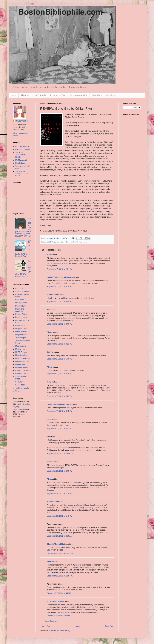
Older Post (109, 626)
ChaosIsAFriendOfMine (57, 544)
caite (49, 419)
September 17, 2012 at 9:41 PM (60, 429)
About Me (25, 95)
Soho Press (20, 385)
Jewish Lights (21, 338)
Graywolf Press (21, 329)
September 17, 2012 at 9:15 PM (60, 411)
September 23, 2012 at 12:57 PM (60, 576)
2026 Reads (40, 95)
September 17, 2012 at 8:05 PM (60, 396)
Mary (49, 382)
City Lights (20, 300)
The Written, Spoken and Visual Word (23, 174)
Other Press (20, 364)
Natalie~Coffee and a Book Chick (61, 277)
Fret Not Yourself (22, 147)
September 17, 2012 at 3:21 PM (60, 344)
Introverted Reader (23, 150)
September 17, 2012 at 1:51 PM (60, 269)
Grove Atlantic (21, 332)
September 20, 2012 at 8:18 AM (60, 536)
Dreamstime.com (20, 409)
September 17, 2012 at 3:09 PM (60, 324)
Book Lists (97, 95)
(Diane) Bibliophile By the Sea (60, 404)
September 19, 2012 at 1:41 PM (60, 516)
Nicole (50, 332)
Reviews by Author (79, 95)
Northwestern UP (22, 361)
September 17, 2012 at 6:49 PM (60, 374)
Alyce (49, 479)
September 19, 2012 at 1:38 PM (60, 494)
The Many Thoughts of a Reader (21, 155)
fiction (67, 242)
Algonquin (19, 288)
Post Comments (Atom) (61, 630)
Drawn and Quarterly (20, 310)
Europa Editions (22, 314)
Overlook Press (22, 367)
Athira (50, 367)
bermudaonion (53, 295)
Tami (49, 310)
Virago (18, 391)
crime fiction (60, 242)
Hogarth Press (21, 335)
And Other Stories (22, 292)
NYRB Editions (21, 352)
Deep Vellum (20, 306)
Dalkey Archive (21, 303)
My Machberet (21, 160)
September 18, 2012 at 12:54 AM (60, 454)
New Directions (21, 355)
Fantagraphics (21, 317)
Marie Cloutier (53, 502)
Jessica (50, 462)
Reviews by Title (58, 95)
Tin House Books (22, 388)
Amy (49, 437)
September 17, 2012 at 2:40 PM (60, 302)
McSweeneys (21, 346)
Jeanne (50, 352)
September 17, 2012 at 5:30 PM (60, 359)
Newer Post (46, 626)
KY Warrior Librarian (56, 601)
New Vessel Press (23, 358)
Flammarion (20, 326)
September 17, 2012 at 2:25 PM (60, 287)
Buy (53, 242)
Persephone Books (23, 370)
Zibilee (50, 255)
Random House (76, 242)
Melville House (21, 349)
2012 (49, 242)
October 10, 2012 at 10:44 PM (59, 593)
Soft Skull (19, 382)
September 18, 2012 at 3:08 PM (60, 471)
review (84, 242)
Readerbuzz (20, 163)
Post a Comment (51, 621)
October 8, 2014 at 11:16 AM (58, 616)
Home (13, 95)
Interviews (111, 95)
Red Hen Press (21, 374)
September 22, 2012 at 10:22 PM (60, 553)
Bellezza (51, 561)
